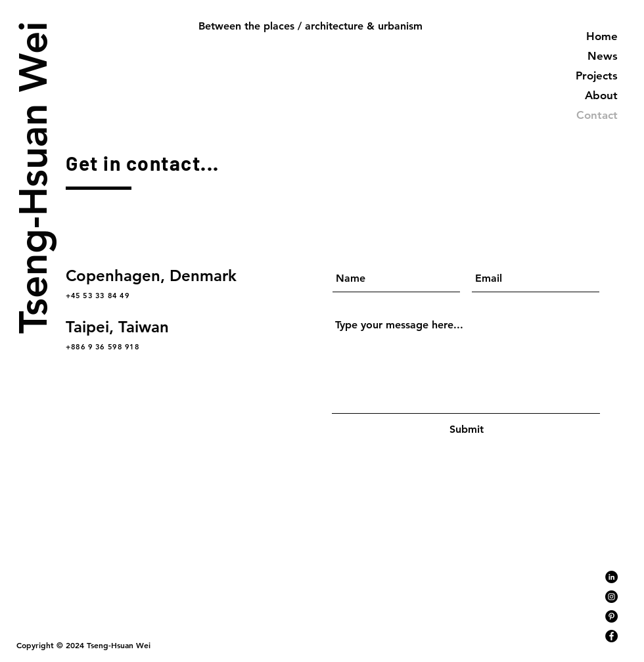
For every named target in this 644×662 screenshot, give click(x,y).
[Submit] (467, 430)
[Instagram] (611, 597)
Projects (597, 76)
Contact (597, 115)
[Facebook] (611, 636)
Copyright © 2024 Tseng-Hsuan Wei (83, 645)
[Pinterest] (611, 616)
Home (602, 36)
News (603, 56)
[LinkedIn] (611, 577)
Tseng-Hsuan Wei (32, 177)
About (601, 95)
